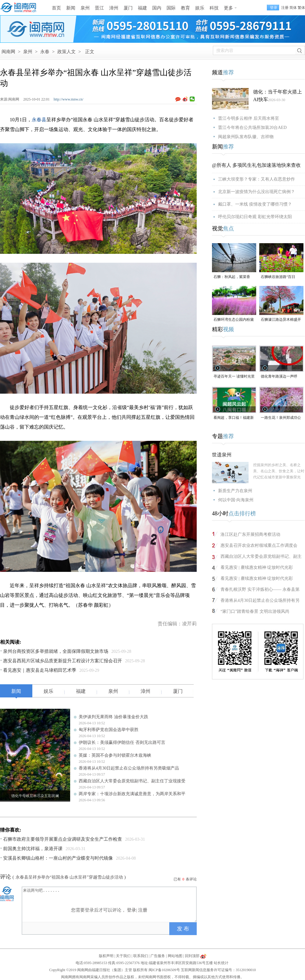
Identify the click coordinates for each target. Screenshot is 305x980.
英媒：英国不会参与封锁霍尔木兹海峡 (115, 755)
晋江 (99, 8)
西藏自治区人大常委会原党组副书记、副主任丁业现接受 (132, 781)
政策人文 (66, 52)
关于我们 (123, 956)
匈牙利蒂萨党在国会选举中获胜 (109, 730)
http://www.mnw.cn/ (69, 99)
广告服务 (158, 956)
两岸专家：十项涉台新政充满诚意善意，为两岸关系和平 (132, 794)
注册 (285, 8)
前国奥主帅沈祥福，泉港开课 (33, 849)
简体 (293, 8)
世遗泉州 (222, 455)
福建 (142, 8)
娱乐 (200, 8)
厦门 (128, 8)
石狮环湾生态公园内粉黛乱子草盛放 (234, 320)
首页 (56, 8)
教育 (185, 8)
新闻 (71, 8)
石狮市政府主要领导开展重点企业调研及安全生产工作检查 (63, 839)
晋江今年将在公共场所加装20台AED (252, 128)
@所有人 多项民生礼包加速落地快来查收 (256, 165)
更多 (228, 8)
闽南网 (8, 52)
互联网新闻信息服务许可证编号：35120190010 (218, 970)
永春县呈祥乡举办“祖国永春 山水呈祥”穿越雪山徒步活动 (69, 877)
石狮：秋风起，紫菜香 (232, 277)
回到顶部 (192, 956)
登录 (131, 910)
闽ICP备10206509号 (164, 970)
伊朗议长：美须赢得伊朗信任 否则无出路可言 (122, 742)
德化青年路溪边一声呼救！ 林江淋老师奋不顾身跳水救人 (281, 377)
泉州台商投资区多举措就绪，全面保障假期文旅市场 (56, 651)
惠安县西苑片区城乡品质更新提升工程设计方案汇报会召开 (63, 661)
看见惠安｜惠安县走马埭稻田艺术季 (40, 670)
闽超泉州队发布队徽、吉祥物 (246, 137)
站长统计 (221, 963)
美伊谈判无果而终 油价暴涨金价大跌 (113, 717)
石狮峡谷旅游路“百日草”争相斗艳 (278, 277)
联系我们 (141, 956)
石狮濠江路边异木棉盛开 (281, 320)
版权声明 (106, 956)
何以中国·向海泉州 (236, 500)
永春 (45, 52)
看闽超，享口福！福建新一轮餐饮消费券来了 (234, 418)
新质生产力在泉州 (235, 491)
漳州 (114, 8)
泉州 (85, 8)
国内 (157, 8)
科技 (214, 8)
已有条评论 (185, 879)
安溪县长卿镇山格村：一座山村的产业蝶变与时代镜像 (58, 858)
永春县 (39, 120)
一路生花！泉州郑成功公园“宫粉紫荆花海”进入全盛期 (281, 418)
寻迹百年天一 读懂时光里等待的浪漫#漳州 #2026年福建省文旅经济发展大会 (234, 377)
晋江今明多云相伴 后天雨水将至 (249, 118)
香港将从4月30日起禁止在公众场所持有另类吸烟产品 (129, 768)
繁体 (301, 8)
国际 (171, 8)
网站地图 (175, 956)
